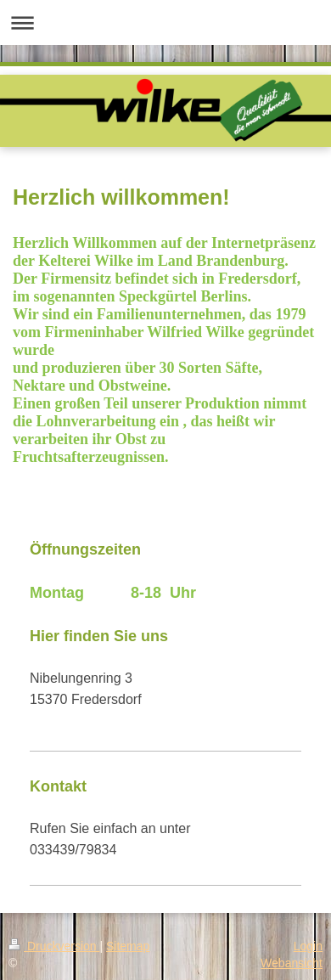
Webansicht (292, 963)
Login (308, 946)
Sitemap (128, 946)
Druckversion (54, 946)
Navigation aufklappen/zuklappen (165, 23)
